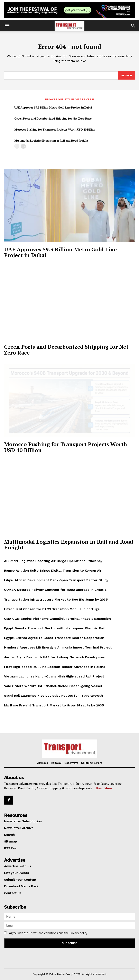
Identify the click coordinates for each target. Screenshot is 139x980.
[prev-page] (17, 146)
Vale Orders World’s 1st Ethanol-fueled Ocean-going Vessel (53, 686)
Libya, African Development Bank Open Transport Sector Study (56, 580)
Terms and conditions (43, 933)
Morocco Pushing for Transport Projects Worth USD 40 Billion (55, 129)
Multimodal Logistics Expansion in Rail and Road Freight (51, 140)
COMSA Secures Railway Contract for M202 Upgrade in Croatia (55, 590)
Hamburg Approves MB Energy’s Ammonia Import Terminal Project (58, 647)
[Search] (127, 75)
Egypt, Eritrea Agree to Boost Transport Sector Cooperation (54, 638)
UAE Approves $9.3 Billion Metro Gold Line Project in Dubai (53, 107)
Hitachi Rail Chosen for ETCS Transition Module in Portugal (52, 609)
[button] (7, 26)
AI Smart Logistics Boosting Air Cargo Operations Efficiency (53, 561)
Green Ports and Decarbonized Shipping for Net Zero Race (53, 118)
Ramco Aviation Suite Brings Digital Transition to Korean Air (53, 570)
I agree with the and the (46, 933)
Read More (104, 788)
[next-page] (23, 146)
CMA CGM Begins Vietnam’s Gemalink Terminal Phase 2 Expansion (57, 619)
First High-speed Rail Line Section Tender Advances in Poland (55, 667)
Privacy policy (78, 933)
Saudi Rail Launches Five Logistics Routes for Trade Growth (53, 696)
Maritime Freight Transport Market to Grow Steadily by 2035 (54, 705)
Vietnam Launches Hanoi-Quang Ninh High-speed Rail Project (54, 676)
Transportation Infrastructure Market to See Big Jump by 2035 (56, 599)
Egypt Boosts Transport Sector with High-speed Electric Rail (54, 628)
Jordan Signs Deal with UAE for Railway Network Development (55, 657)
